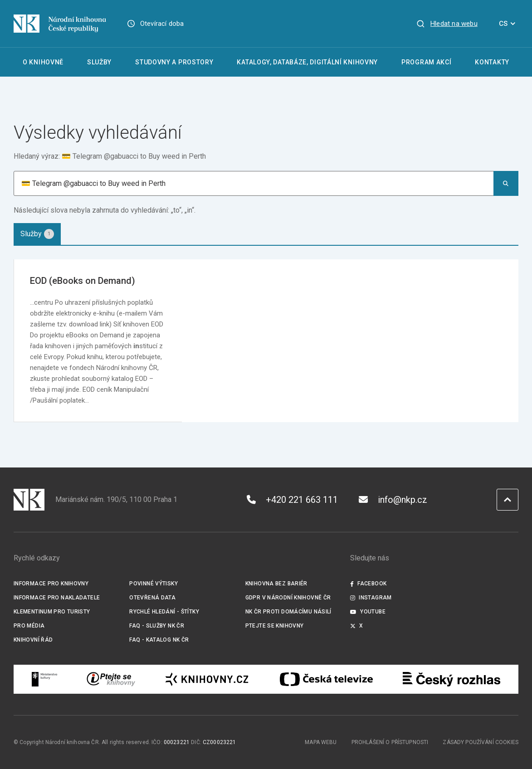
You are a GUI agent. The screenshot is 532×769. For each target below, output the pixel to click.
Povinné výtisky (154, 584)
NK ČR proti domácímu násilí (288, 612)
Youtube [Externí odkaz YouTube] (368, 612)
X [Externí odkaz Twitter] (357, 626)
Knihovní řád (33, 640)
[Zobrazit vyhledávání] (447, 24)
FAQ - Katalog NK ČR (159, 640)
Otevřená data (152, 598)
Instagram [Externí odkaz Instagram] (371, 598)
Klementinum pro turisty (52, 612)
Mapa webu (321, 742)
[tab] (37, 234)
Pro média (29, 626)
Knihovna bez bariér (276, 584)
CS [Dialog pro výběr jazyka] (509, 24)
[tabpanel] (266, 341)
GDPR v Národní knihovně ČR (288, 598)
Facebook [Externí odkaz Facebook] (368, 584)
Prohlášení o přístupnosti (390, 742)
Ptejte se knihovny (275, 626)
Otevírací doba (162, 24)
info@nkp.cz (393, 500)
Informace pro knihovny (51, 584)
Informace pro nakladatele (57, 598)
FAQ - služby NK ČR (157, 626)
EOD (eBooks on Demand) (83, 281)
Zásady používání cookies (481, 742)
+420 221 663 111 (292, 500)
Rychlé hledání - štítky (164, 612)
